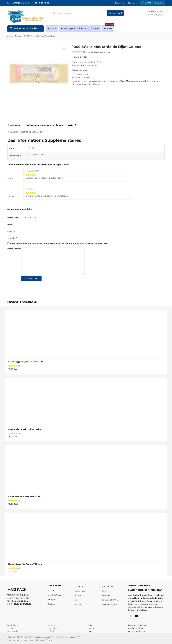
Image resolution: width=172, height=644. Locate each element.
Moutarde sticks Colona (89, 84)
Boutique (79, 586)
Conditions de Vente (111, 600)
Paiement (106, 595)
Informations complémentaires (45, 125)
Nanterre (52, 625)
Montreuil (92, 628)
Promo (109, 27)
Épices (83, 28)
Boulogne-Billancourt (138, 625)
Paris (90, 631)
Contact (51, 604)
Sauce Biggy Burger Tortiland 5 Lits (26, 362)
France (91, 625)
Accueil (52, 28)
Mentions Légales (109, 604)
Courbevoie (13, 631)
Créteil (51, 631)
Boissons (78, 595)
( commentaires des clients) (97, 52)
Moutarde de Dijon (116, 81)
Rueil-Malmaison (136, 628)
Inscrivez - (120, 3)
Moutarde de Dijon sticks (138, 81)
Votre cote (13, 218)
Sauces (95, 28)
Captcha (12, 238)
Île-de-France (13, 625)
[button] (154, 3)
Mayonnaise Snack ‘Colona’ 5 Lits (25, 429)
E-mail (11, 231)
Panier (104, 591)
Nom (10, 225)
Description (15, 125)
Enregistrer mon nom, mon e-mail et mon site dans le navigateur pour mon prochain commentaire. (59, 243)
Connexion (133, 3)
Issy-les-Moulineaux (137, 631)
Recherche (116, 13)
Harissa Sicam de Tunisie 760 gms (25, 564)
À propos (52, 600)
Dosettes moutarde (87, 81)
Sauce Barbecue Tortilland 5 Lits (24, 497)
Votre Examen (14, 249)
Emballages (68, 28)
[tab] (16, 126)
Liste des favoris (55, 595)
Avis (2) (72, 125)
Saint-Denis (53, 628)
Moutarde (102, 81)
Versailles (11, 628)
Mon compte (107, 586)
